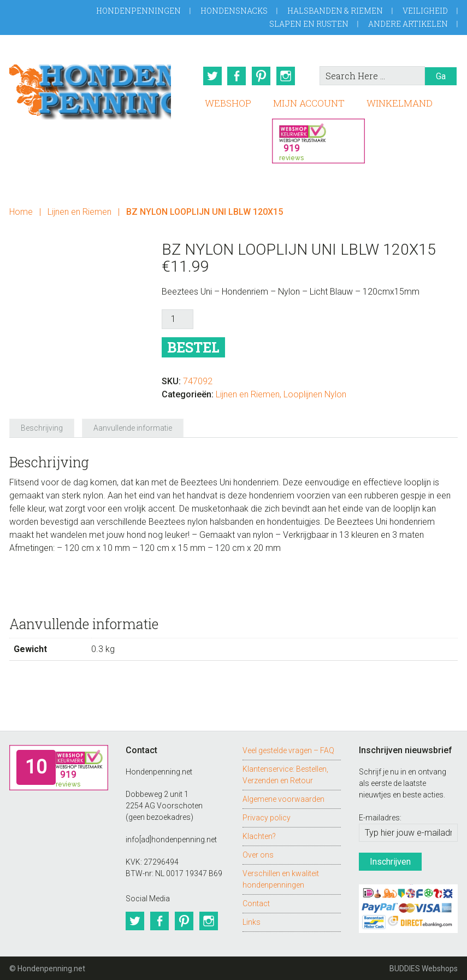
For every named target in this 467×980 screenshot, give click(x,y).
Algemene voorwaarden (283, 798)
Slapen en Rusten (309, 24)
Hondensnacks (234, 11)
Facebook (237, 76)
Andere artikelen (408, 24)
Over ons (258, 854)
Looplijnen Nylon (315, 394)
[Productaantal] (178, 319)
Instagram (287, 76)
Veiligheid (425, 11)
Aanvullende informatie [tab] (133, 427)
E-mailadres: (380, 817)
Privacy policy (267, 817)
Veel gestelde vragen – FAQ (288, 749)
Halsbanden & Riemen (335, 11)
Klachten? (259, 835)
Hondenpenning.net (90, 88)
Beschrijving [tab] (42, 427)
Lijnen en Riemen (79, 211)
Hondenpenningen (138, 11)
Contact (256, 902)
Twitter (211, 76)
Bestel (193, 347)
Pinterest (262, 76)
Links (252, 921)
